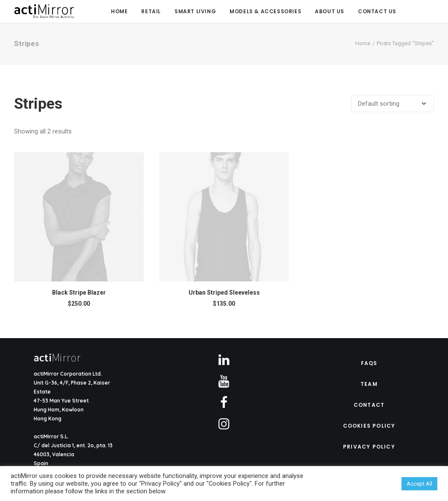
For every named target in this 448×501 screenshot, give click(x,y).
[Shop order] (393, 104)
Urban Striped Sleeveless (224, 292)
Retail (151, 11)
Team (369, 384)
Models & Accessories (265, 11)
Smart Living (195, 11)
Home (119, 11)
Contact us (377, 11)
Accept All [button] (419, 484)
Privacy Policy (369, 447)
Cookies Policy (369, 426)
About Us (330, 11)
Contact (369, 405)
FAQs (369, 363)
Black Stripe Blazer (79, 292)
